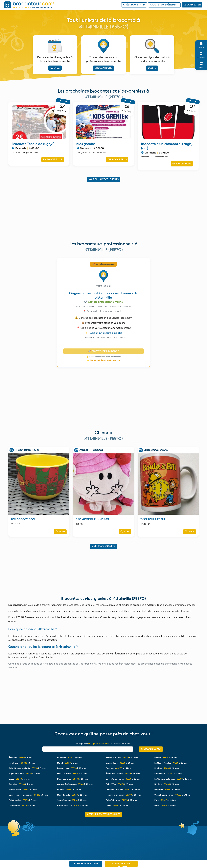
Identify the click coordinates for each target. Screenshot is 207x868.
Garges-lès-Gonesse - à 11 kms (75, 784)
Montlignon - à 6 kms (22, 763)
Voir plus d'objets (104, 546)
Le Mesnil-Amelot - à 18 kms (171, 763)
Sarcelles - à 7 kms (21, 784)
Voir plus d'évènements (104, 179)
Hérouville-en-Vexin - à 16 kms (123, 795)
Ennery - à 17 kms (166, 758)
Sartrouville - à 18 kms (168, 774)
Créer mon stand (134, 5)
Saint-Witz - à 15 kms (119, 784)
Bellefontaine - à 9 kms (23, 800)
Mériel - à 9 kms (68, 763)
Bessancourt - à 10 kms (71, 768)
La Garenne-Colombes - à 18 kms (173, 779)
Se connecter (192, 5)
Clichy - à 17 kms (117, 806)
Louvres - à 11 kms (69, 790)
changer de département (99, 744)
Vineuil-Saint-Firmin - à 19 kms (172, 795)
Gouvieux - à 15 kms (118, 768)
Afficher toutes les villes (104, 814)
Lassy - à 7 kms (19, 779)
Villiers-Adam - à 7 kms (23, 790)
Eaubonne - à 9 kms (70, 758)
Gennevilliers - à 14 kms (120, 763)
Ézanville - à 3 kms (21, 758)
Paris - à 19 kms (165, 800)
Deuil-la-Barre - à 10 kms (72, 774)
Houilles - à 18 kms (167, 768)
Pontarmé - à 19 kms (167, 790)
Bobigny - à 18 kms (167, 784)
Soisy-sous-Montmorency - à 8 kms (28, 795)
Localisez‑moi (151, 749)
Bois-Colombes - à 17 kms (121, 800)
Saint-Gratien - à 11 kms (72, 800)
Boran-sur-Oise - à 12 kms (73, 806)
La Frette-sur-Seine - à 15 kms (123, 779)
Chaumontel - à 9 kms (22, 806)
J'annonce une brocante (121, 865)
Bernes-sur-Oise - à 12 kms (122, 758)
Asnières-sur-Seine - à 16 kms (123, 790)
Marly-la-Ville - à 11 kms (72, 795)
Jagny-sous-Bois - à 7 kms (24, 774)
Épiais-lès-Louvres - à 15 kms (123, 774)
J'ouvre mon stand (86, 864)
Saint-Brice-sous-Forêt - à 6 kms (27, 768)
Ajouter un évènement (164, 5)
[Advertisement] (104, 206)
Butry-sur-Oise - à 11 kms (73, 779)
